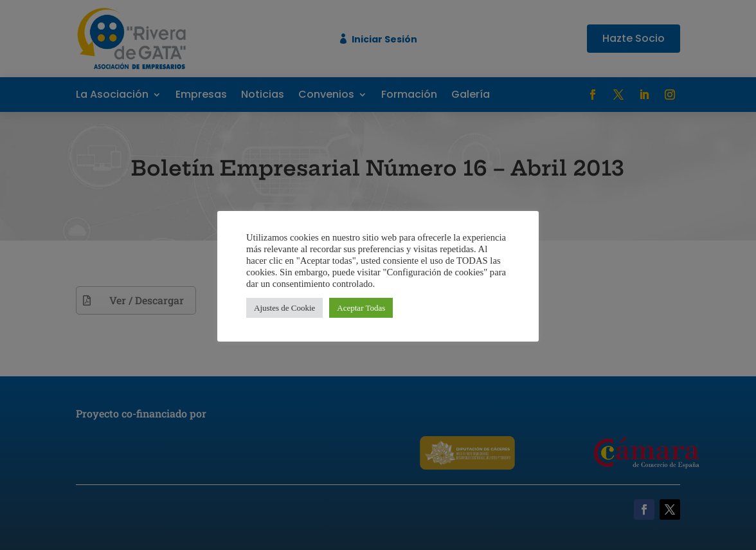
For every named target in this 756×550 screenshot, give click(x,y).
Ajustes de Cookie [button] (284, 308)
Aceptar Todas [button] (361, 308)
